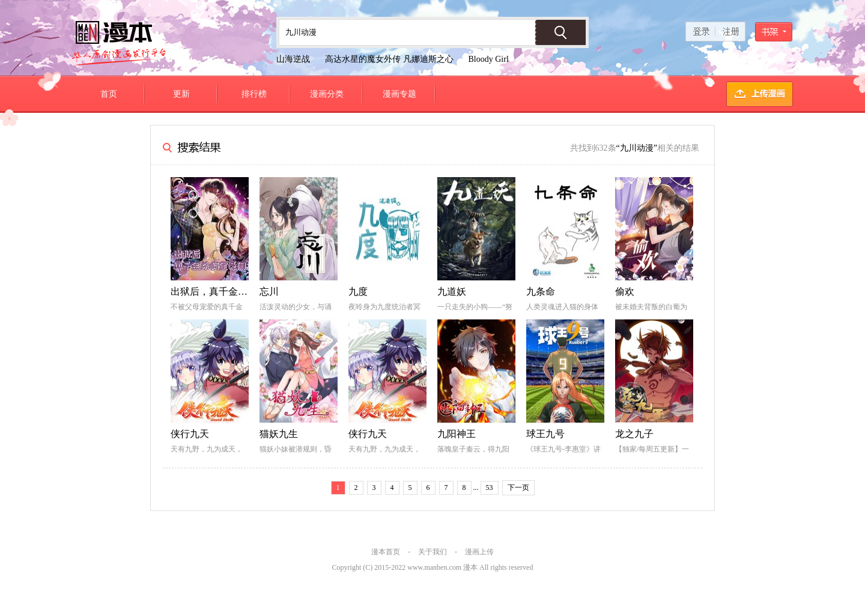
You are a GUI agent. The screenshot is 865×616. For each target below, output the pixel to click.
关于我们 (432, 552)
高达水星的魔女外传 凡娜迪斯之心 (389, 59)
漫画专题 (399, 94)
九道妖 (452, 291)
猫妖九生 (279, 434)
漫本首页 (386, 552)
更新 (181, 94)
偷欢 (625, 291)
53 (490, 488)
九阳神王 (457, 434)
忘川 (269, 291)
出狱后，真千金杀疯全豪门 (228, 291)
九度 (358, 291)
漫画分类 (327, 94)
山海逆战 (293, 59)
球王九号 (545, 434)
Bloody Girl (489, 59)
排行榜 (254, 94)
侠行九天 (190, 434)
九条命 (541, 291)
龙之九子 (634, 434)
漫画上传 (479, 552)
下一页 (518, 488)
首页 (109, 94)
